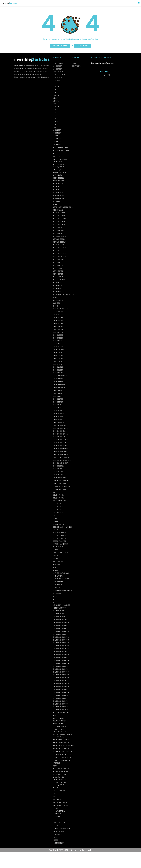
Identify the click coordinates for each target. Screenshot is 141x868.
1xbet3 (56, 113)
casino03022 (58, 323)
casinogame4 (58, 419)
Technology (58, 814)
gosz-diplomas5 (59, 538)
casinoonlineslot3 (61, 446)
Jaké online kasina (60, 553)
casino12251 (58, 347)
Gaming (56, 521)
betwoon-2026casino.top (63, 294)
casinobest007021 (60, 376)
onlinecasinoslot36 (61, 686)
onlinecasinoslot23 (61, 652)
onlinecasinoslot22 (61, 649)
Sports (56, 808)
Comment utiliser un (61, 486)
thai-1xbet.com (59, 823)
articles (56, 156)
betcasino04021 (59, 216)
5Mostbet (57, 139)
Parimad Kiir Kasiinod (61, 713)
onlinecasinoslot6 (61, 701)
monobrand (58, 585)
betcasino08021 (59, 224)
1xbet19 (56, 107)
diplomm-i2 (57, 492)
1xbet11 (56, 89)
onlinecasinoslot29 (61, 666)
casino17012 (58, 361)
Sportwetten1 (59, 811)
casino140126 (58, 350)
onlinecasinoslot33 (61, 678)
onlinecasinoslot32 (61, 675)
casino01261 (58, 312)
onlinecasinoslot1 (61, 620)
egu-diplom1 (58, 507)
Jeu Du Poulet (58, 561)
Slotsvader (57, 799)
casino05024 (58, 332)
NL (54, 602)
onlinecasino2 (59, 617)
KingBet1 (56, 570)
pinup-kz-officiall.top (62, 754)
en (54, 515)
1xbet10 (56, 86)
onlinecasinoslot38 (61, 692)
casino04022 (58, 326)
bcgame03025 (58, 184)
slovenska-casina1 (60, 802)
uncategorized (59, 831)
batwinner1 (58, 175)
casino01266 (58, 318)
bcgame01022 (58, 178)
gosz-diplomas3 (59, 535)
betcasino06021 (59, 222)
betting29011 (58, 268)
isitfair (56, 550)
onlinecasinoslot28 (61, 663)
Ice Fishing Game (59, 547)
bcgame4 (56, 201)
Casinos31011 (58, 469)
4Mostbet (57, 136)
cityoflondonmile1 (61, 483)
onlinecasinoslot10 (61, 622)
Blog (55, 297)
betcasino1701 (59, 230)
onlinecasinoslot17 (61, 640)
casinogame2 (58, 414)
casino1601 (57, 352)
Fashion (56, 518)
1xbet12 (56, 92)
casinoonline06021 (61, 431)
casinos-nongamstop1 (62, 457)
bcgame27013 (58, 198)
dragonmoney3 (59, 501)
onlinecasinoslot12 (61, 628)
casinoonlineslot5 (61, 451)
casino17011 (58, 358)
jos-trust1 (57, 564)
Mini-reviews (58, 576)
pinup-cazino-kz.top (61, 743)
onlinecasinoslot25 (61, 657)
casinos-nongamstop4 (62, 463)
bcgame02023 (58, 181)
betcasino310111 (60, 259)
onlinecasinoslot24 (61, 654)
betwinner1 (58, 286)
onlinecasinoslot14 (61, 634)
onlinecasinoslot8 (61, 707)
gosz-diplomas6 (59, 541)
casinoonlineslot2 (61, 443)
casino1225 (57, 344)
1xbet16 (56, 104)
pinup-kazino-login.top (62, 751)
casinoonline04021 (61, 425)
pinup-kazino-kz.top (61, 748)
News (55, 599)
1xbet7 (56, 124)
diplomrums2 (58, 498)
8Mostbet (57, 145)
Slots (55, 796)
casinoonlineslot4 (61, 448)
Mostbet (56, 588)
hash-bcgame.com (60, 544)
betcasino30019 (59, 256)
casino (56, 306)
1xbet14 (56, 98)
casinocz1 (57, 405)
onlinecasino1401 (60, 614)
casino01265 (58, 315)
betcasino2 (57, 233)
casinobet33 (58, 399)
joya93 (55, 567)
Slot (55, 793)
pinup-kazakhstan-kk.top (63, 746)
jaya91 (55, 556)
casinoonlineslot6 (61, 454)
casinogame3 (58, 416)
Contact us (77, 66)
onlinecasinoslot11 (61, 625)
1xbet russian (58, 72)
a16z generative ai (60, 147)
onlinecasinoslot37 (61, 689)
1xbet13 (56, 95)
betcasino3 (57, 251)
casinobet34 (58, 402)
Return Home (82, 46)
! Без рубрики (58, 63)
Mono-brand (58, 582)
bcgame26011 (58, 192)
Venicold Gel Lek (60, 834)
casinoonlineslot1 (61, 440)
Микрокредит (59, 843)
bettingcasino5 (59, 280)
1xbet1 (56, 83)
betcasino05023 (59, 219)
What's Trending (60, 46)
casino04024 (58, 329)
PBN (54, 716)
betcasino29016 (59, 245)
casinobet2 (57, 393)
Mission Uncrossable (61, 579)
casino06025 (58, 341)
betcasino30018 (59, 254)
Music (55, 596)
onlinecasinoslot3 (61, 669)
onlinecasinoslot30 (61, 672)
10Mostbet (57, 66)
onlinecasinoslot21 (61, 646)
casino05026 (58, 338)
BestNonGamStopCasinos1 (64, 207)
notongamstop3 (60, 608)
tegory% (56, 817)
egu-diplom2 (58, 510)
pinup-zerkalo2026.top (62, 760)
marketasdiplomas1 (61, 573)
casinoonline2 (59, 437)
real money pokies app (62, 769)
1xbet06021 (57, 78)
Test (54, 820)
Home (74, 63)
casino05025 (58, 335)
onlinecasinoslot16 (61, 637)
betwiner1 (57, 283)
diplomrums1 (58, 495)
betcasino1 (57, 227)
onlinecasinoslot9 (61, 710)
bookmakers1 (58, 300)
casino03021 (58, 320)
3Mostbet (57, 133)
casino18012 (58, 364)
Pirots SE (56, 763)
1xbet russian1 (59, 75)
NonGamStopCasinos (61, 605)
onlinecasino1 (59, 611)
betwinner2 (58, 288)
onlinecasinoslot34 (61, 681)
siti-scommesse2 (59, 791)
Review (56, 788)
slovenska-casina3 (60, 805)
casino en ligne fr (60, 309)
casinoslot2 (58, 472)
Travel (55, 825)
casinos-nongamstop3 (62, 460)
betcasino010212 (60, 213)
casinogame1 (58, 411)
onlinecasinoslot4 (61, 695)
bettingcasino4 (59, 277)
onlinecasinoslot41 (61, 698)
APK (54, 153)
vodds (55, 840)
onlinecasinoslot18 (61, 643)
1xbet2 (56, 110)
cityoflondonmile (60, 480)
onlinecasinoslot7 (61, 704)
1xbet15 (56, 101)
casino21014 (58, 367)
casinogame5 (58, 422)
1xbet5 (56, 118)
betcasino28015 (59, 242)
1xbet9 (56, 127)
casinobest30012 (60, 384)
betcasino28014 (59, 239)
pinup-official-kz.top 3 (62, 757)
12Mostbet (57, 69)
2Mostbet (57, 130)
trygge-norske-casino (62, 828)
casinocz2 (57, 408)
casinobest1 (58, 379)
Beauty (56, 204)
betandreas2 (58, 210)
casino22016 (58, 373)
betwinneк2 (58, 291)
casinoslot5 (58, 475)
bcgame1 (56, 187)
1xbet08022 (57, 81)
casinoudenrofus (60, 478)
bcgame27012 (58, 195)
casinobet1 (57, 390)
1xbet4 (56, 115)
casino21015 (58, 370)
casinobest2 (58, 382)
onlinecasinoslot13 (61, 631)
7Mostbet (57, 142)
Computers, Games (60, 489)
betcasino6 (57, 262)
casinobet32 (58, 396)
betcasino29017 (59, 248)
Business (56, 303)
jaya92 (55, 558)
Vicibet (56, 837)
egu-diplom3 (58, 512)
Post (55, 766)
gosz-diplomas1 (59, 532)
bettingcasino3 (59, 274)
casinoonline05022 (61, 428)
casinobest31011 (60, 387)
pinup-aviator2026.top (62, 740)
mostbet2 (57, 593)
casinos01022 (58, 466)
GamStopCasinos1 (60, 524)
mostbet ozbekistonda (62, 590)
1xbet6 (56, 121)
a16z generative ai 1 (61, 150)
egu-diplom (57, 504)
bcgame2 (56, 190)
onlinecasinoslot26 (61, 660)
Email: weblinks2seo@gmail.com (103, 63)
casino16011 (58, 355)
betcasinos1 (58, 265)
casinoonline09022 (61, 434)
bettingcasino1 (59, 271)
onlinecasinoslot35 (61, 684)
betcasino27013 (59, 236)
